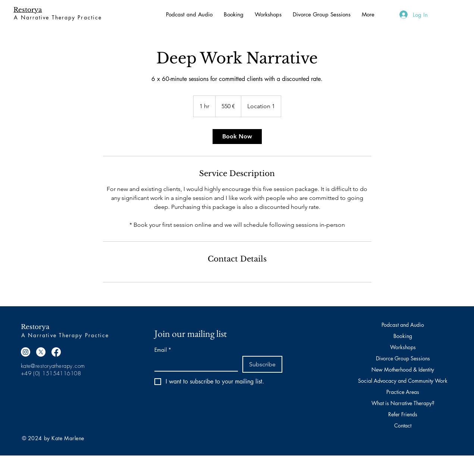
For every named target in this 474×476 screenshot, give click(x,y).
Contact (403, 425)
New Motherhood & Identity (403, 369)
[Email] (194, 363)
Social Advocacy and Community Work (403, 381)
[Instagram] (26, 352)
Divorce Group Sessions (403, 358)
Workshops (403, 347)
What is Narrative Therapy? (403, 403)
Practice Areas (403, 392)
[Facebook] (56, 352)
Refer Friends (403, 414)
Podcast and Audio (403, 325)
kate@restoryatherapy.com (53, 366)
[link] (237, 137)
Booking (403, 336)
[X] (41, 352)
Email (163, 350)
